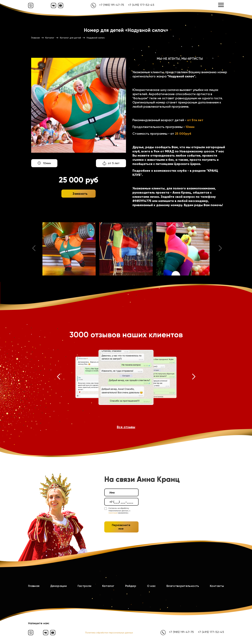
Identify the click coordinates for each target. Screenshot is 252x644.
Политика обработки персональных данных (109, 633)
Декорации (59, 586)
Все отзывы (126, 427)
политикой (113, 513)
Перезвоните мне (121, 527)
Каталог (108, 586)
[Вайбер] (31, 5)
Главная (34, 586)
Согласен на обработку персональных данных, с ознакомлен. (119, 511)
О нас (151, 586)
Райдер (131, 586)
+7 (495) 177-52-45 (141, 5)
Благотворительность (183, 586)
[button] (58, 377)
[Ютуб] (61, 5)
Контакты (217, 586)
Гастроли (85, 586)
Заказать (80, 194)
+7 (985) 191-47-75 (112, 5)
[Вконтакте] (54, 5)
